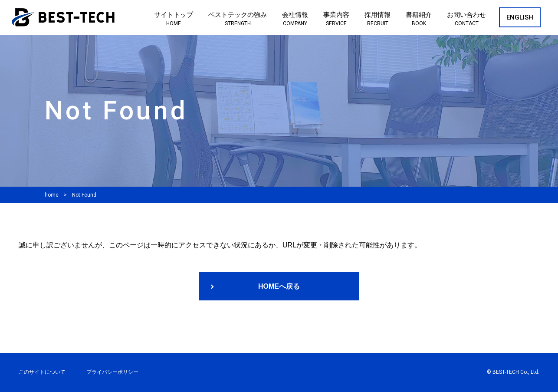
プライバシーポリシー (112, 372)
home (52, 195)
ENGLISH (520, 17)
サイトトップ (174, 19)
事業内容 (336, 19)
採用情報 (377, 19)
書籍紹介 (419, 19)
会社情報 (295, 19)
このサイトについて (42, 372)
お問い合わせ (466, 19)
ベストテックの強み (238, 19)
